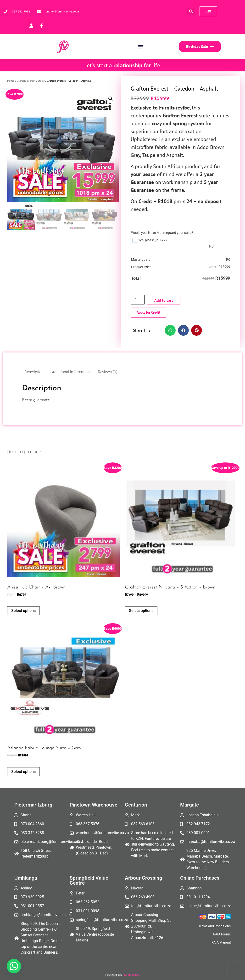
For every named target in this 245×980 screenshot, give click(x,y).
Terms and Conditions (214, 926)
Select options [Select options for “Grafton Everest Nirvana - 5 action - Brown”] (141, 611)
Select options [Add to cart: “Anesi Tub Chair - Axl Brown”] (23, 611)
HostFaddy (131, 975)
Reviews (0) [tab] (108, 372)
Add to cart (164, 300)
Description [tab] (34, 372)
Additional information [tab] (71, 372)
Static (41, 81)
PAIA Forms (222, 934)
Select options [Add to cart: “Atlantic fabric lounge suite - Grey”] (23, 772)
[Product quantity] (138, 300)
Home (11, 81)
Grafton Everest (26, 81)
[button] (191, 11)
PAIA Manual (221, 942)
